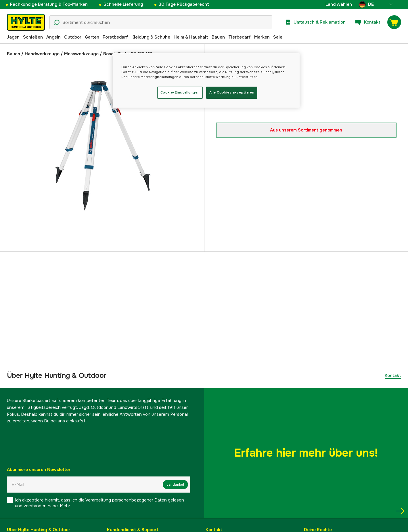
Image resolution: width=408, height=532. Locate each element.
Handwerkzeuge (42, 54)
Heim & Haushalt (191, 37)
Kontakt (393, 375)
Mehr (65, 506)
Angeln (53, 37)
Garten (92, 37)
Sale (278, 37)
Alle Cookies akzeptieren (232, 92)
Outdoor (73, 37)
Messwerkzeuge (81, 54)
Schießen (33, 37)
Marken (262, 37)
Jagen (13, 37)
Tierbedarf (240, 37)
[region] (206, 80)
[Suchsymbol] (57, 23)
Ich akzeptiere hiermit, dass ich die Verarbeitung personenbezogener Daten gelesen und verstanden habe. (99, 503)
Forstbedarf (115, 37)
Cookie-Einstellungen (180, 92)
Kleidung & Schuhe (151, 37)
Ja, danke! (175, 485)
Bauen (218, 37)
